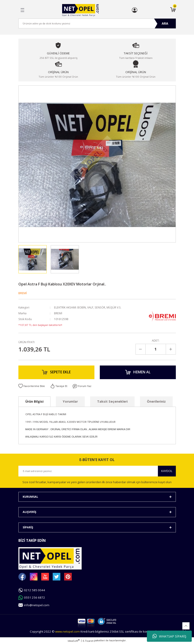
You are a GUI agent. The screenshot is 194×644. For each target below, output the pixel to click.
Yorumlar (70, 402)
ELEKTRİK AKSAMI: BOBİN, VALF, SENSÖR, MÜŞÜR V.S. (88, 307)
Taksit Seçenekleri (112, 402)
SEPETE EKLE (56, 372)
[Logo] (80, 10)
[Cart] (173, 10)
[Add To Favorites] (32, 386)
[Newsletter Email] (97, 471)
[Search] (97, 23)
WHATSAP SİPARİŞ (169, 636)
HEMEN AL (138, 372)
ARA (165, 23)
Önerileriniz (156, 402)
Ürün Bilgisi (34, 402)
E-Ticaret (88, 641)
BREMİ (23, 293)
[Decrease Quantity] (141, 349)
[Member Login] (135, 10)
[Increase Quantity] (171, 349)
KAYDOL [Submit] (167, 471)
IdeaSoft (74, 641)
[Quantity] (156, 349)
